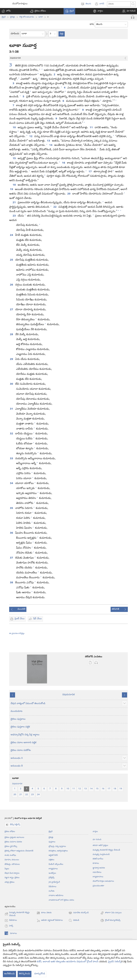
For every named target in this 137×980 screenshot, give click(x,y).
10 (14, 128)
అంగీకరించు (9, 974)
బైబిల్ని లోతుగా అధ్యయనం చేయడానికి (19, 851)
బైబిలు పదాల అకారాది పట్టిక (23, 743)
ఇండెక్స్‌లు (52, 873)
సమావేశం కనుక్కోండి (79, 913)
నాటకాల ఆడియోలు (56, 896)
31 (12, 409)
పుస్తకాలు (52, 842)
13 (49, 141)
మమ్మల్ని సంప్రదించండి (101, 854)
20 (69, 194)
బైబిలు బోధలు (10, 832)
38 (12, 583)
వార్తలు (95, 832)
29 (12, 359)
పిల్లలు (7, 869)
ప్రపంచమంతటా (98, 886)
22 (55, 207)
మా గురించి (97, 840)
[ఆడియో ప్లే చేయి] (133, 17)
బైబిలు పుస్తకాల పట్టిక (20, 727)
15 (14, 159)
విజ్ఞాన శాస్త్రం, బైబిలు (12, 878)
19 (12, 189)
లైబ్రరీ (4, 17)
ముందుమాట (16, 711)
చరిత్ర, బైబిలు (10, 882)
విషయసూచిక (68, 695)
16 (64, 163)
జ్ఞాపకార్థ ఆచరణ (99, 868)
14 (51, 145)
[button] (38, 11)
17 (90, 172)
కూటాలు (96, 863)
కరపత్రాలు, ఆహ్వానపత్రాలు (58, 851)
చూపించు (15, 34)
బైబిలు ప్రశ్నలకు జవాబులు (14, 837)
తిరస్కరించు (25, 974)
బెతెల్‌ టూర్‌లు (98, 859)
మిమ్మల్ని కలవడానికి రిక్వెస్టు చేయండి (106, 850)
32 (12, 434)
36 (12, 533)
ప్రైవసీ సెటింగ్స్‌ (115, 962)
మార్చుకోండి (40, 974)
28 (12, 335)
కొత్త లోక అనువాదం (27, 17)
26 (12, 285)
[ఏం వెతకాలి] (119, 4)
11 (91, 128)
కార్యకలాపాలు (98, 877)
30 (12, 384)
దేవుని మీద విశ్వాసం (12, 873)
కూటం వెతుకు (44, 913)
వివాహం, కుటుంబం (12, 860)
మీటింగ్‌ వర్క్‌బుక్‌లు (56, 864)
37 (12, 558)
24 (12, 235)
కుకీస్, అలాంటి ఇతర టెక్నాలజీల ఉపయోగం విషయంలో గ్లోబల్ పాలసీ (68, 962)
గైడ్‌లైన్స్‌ (52, 878)
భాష (92, 24)
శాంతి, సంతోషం (10, 855)
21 (14, 203)
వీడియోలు (53, 887)
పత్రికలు (52, 860)
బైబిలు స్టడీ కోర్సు (11, 846)
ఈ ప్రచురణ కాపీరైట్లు (17, 634)
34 (12, 483)
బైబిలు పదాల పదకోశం (21, 750)
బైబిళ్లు (13, 17)
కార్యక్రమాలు (53, 869)
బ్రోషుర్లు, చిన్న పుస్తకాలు (57, 846)
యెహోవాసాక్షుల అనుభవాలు (103, 881)
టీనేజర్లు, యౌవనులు (12, 864)
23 (14, 216)
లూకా (41, 17)
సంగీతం (52, 891)
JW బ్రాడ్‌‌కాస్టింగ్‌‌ (54, 882)
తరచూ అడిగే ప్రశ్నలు (100, 845)
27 (12, 310)
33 (12, 459)
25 (12, 260)
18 (14, 185)
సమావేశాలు (97, 872)
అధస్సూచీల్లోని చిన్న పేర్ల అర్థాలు (25, 735)
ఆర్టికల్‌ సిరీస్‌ (53, 855)
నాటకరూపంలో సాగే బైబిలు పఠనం (61, 900)
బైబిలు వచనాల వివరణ (13, 842)
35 (12, 508)
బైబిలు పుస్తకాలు (18, 719)
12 (31, 137)
